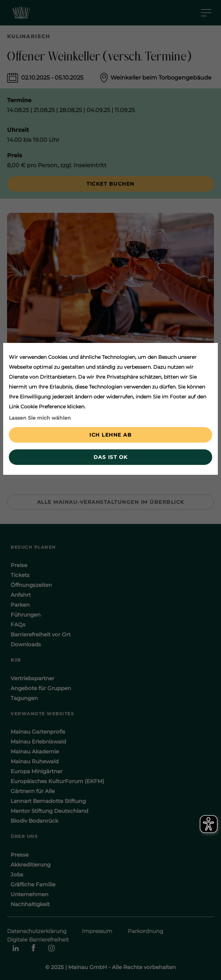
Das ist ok (111, 457)
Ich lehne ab (110, 435)
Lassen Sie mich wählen (40, 418)
